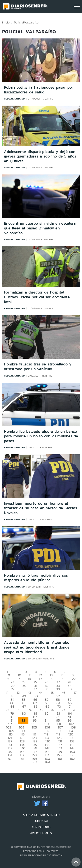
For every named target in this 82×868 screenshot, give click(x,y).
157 (9, 759)
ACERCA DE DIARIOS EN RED (41, 815)
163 (35, 762)
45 (52, 693)
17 (19, 679)
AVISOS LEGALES (41, 833)
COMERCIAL (41, 821)
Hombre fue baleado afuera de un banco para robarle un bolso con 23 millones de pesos (41, 436)
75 (41, 710)
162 (72, 759)
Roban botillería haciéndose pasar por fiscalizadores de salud (39, 90)
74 (30, 710)
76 (52, 710)
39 (58, 689)
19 (40, 679)
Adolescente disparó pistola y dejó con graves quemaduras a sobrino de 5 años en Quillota (40, 156)
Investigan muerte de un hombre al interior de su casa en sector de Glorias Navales (40, 508)
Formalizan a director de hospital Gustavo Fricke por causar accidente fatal (37, 297)
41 (7, 693)
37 (35, 689)
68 (36, 706)
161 (60, 759)
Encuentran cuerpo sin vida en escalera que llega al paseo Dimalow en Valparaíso (40, 228)
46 (64, 693)
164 (47, 762)
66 (12, 706)
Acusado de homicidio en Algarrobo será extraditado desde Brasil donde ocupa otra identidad (37, 647)
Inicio (6, 22)
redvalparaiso (14, 99)
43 (29, 693)
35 (12, 689)
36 (24, 689)
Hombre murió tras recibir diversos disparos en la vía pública (36, 578)
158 (22, 759)
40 (70, 689)
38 (46, 689)
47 (75, 693)
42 (18, 693)
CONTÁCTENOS (41, 827)
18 (29, 679)
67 (24, 706)
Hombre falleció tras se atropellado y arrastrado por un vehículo (38, 367)
